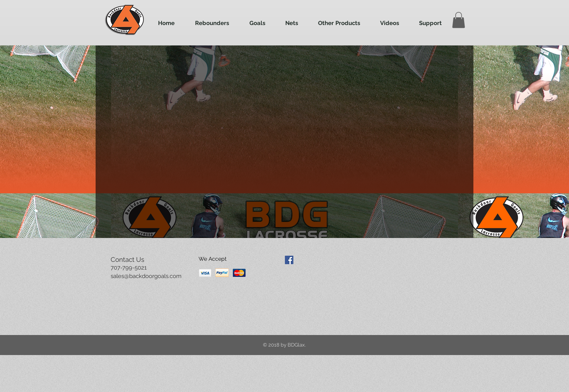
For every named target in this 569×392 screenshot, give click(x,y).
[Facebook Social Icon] (289, 260)
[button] (459, 20)
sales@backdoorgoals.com (146, 276)
